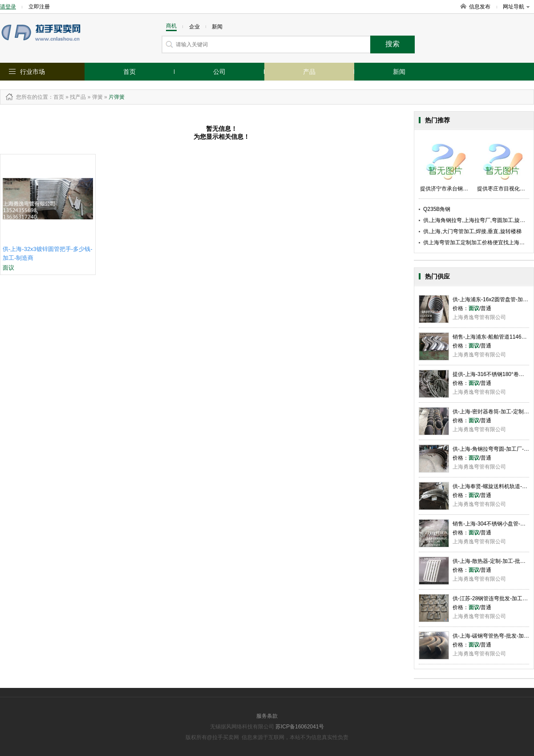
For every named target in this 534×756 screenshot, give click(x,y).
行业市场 (32, 72)
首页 (129, 72)
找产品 (78, 97)
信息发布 (480, 7)
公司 (219, 72)
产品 (309, 72)
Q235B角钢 (437, 209)
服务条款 (267, 716)
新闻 (399, 72)
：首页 (56, 97)
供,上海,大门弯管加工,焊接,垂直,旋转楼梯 (472, 231)
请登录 (8, 7)
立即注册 (39, 7)
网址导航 (516, 7)
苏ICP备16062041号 (300, 727)
